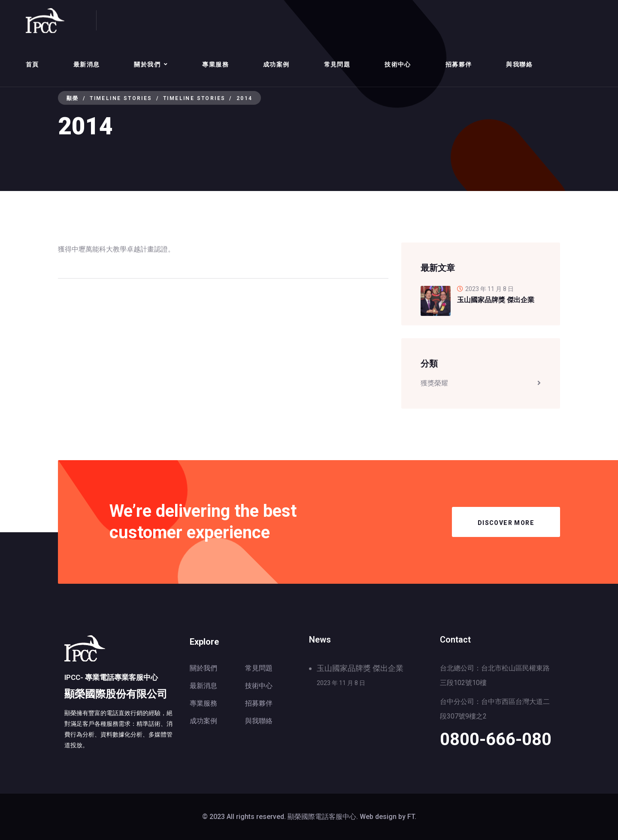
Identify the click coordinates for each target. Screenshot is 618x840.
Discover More (506, 523)
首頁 (32, 64)
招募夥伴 (459, 64)
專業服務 (215, 64)
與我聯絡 (519, 64)
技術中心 (398, 64)
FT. (412, 817)
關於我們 (147, 64)
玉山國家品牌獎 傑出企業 (360, 668)
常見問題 (337, 64)
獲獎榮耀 (434, 383)
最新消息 (87, 64)
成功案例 (276, 64)
